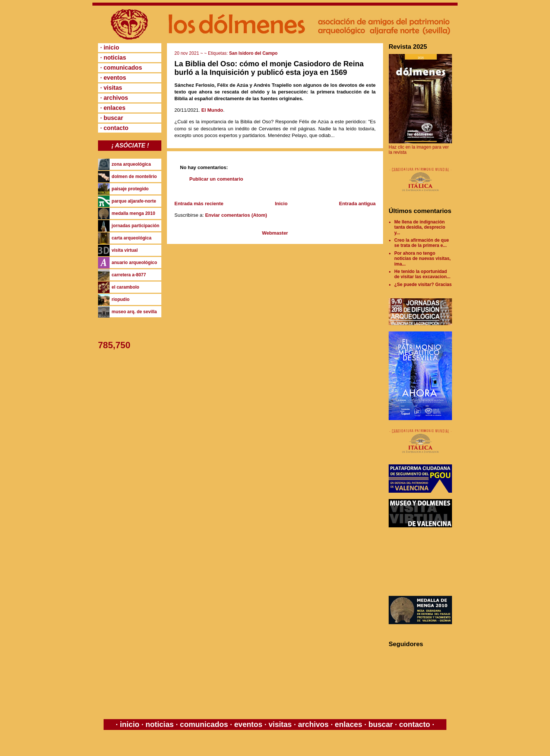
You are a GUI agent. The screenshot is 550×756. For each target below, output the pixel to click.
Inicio (281, 204)
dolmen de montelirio (134, 177)
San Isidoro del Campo (253, 53)
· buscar (112, 118)
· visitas (111, 88)
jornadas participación (136, 226)
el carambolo (126, 287)
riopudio (121, 299)
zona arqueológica (131, 164)
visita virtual (125, 250)
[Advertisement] (422, 562)
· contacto (114, 128)
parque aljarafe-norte (134, 201)
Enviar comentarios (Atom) (236, 215)
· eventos (113, 78)
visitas (280, 724)
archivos (313, 724)
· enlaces (113, 108)
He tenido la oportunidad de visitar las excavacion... (422, 274)
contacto (413, 724)
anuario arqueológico (135, 263)
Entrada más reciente (199, 204)
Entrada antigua (357, 204)
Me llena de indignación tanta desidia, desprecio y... (420, 227)
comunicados (204, 724)
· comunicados (121, 68)
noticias (160, 724)
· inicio (110, 47)
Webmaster (275, 233)
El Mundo (212, 110)
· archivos (114, 98)
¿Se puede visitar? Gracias (423, 285)
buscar (381, 724)
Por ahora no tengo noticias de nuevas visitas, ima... (422, 259)
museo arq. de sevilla (134, 312)
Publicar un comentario (216, 179)
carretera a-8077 (129, 275)
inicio (129, 724)
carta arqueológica (132, 238)
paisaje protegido (130, 189)
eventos (248, 724)
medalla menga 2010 (134, 213)
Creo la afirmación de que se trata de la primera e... (422, 243)
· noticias (113, 58)
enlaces (347, 724)
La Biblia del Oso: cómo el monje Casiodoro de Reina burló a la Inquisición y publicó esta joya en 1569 (269, 68)
